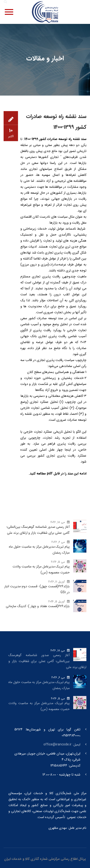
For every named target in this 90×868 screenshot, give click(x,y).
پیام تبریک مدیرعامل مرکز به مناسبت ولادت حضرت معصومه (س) (41, 569)
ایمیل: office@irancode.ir (62, 744)
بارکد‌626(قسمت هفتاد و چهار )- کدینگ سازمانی (38, 606)
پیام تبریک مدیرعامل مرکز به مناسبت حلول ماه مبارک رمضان (39, 550)
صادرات (54, 264)
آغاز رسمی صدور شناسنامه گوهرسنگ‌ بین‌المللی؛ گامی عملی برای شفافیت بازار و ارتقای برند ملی (38, 530)
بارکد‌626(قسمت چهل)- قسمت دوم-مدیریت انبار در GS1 (37, 589)
